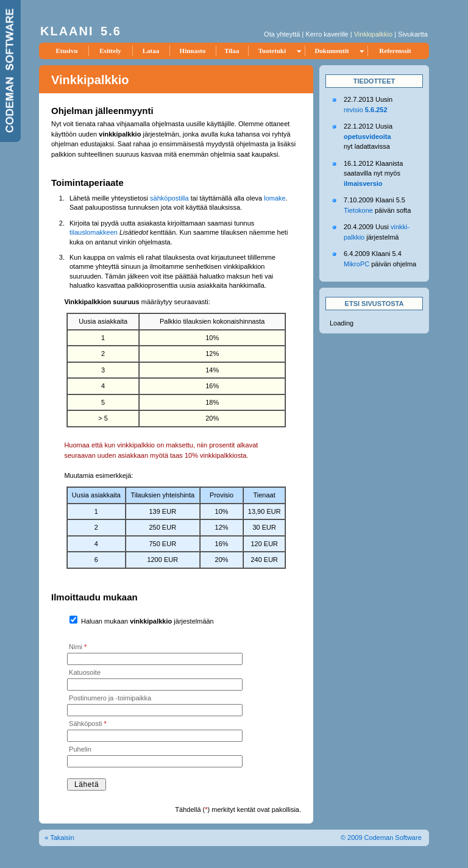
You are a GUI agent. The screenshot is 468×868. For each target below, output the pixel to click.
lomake (275, 198)
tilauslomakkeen (94, 232)
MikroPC (356, 264)
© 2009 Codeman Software (381, 838)
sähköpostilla (169, 198)
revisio (366, 110)
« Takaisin (59, 838)
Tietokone (358, 210)
